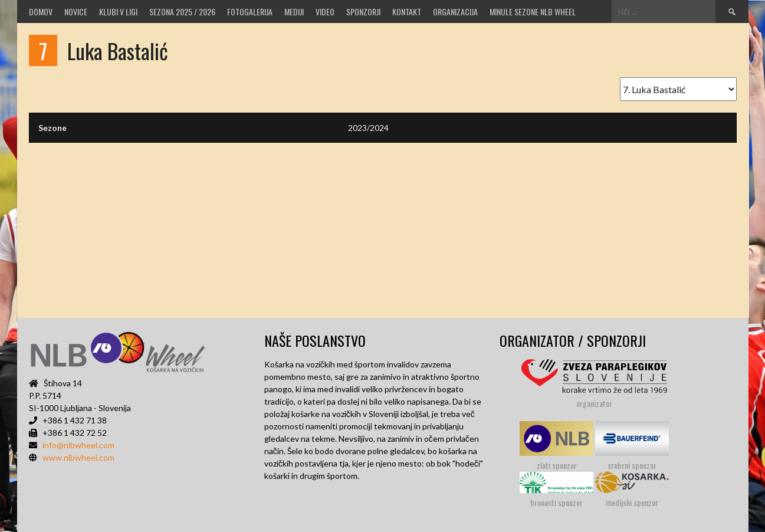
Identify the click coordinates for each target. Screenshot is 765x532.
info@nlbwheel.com (78, 445)
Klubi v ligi (118, 12)
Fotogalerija (250, 12)
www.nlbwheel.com (78, 457)
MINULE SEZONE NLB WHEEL (533, 12)
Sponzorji (363, 12)
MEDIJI (294, 12)
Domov (41, 12)
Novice (76, 12)
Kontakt (407, 12)
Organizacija (455, 12)
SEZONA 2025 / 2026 (182, 12)
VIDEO (325, 12)
